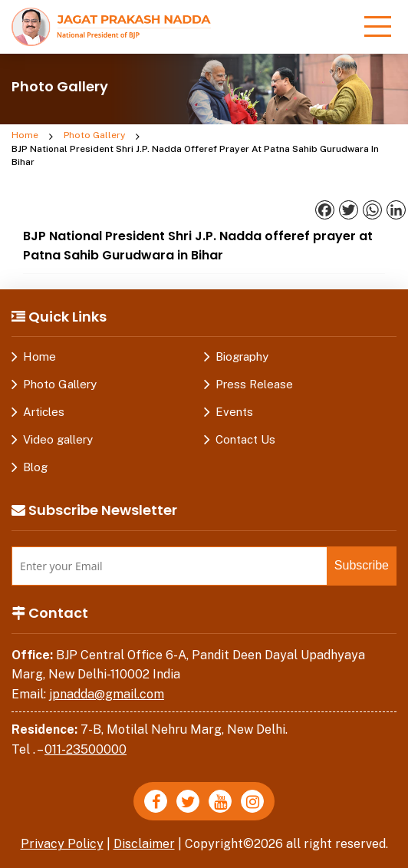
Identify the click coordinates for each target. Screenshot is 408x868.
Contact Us (245, 439)
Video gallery (58, 439)
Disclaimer (144, 844)
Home (25, 135)
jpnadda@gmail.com (107, 694)
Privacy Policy (62, 844)
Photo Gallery (94, 135)
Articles (44, 412)
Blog (35, 467)
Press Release (254, 384)
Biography (242, 356)
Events (234, 412)
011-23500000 (86, 749)
